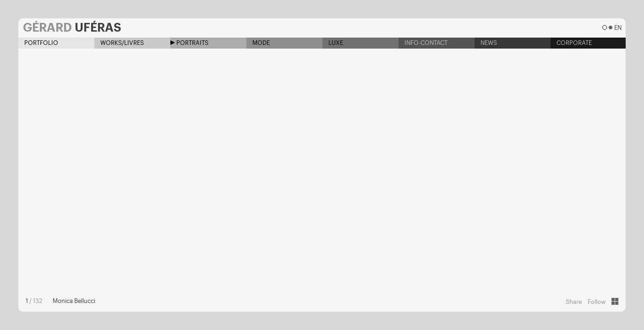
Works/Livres (119, 43)
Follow (597, 302)
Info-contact (423, 43)
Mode (258, 43)
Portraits (189, 43)
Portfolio (38, 43)
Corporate (571, 43)
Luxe (333, 43)
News (486, 43)
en (618, 28)
